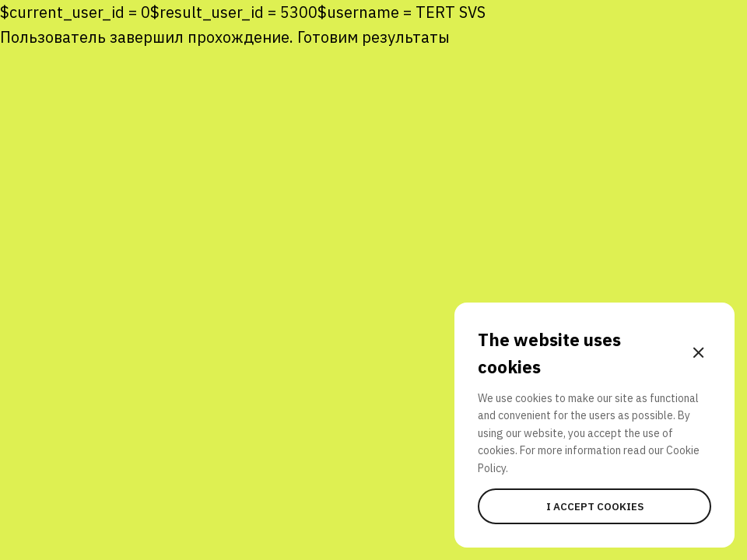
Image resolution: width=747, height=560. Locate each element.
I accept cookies (595, 506)
